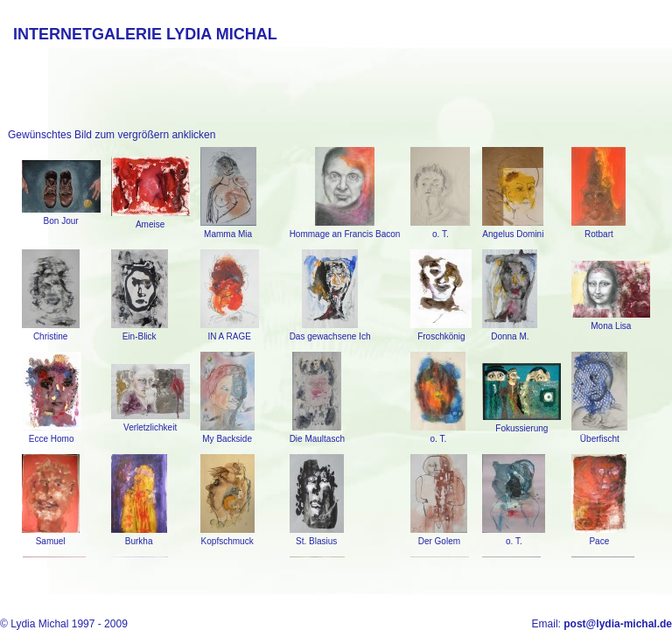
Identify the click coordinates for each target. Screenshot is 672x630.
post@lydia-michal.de (618, 624)
